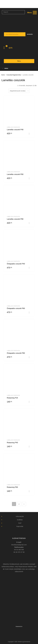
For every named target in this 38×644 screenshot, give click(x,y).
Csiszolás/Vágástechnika (14, 75)
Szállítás (20, 520)
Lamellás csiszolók (13, 127)
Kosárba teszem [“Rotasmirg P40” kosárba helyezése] (30, 447)
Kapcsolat (20, 526)
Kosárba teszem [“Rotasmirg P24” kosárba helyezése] (30, 402)
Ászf (20, 523)
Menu (19, 61)
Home (3, 75)
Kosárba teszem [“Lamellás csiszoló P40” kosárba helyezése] (30, 134)
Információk (20, 516)
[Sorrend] (19, 91)
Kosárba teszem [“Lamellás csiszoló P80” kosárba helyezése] (30, 223)
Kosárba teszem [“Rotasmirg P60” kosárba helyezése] (30, 491)
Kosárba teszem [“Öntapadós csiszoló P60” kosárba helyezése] (30, 312)
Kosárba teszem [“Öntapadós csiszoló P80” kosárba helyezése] (30, 357)
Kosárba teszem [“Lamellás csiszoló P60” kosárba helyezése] (30, 178)
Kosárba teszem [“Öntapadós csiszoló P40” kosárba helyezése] (30, 268)
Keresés (30, 34)
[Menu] (32, 13)
